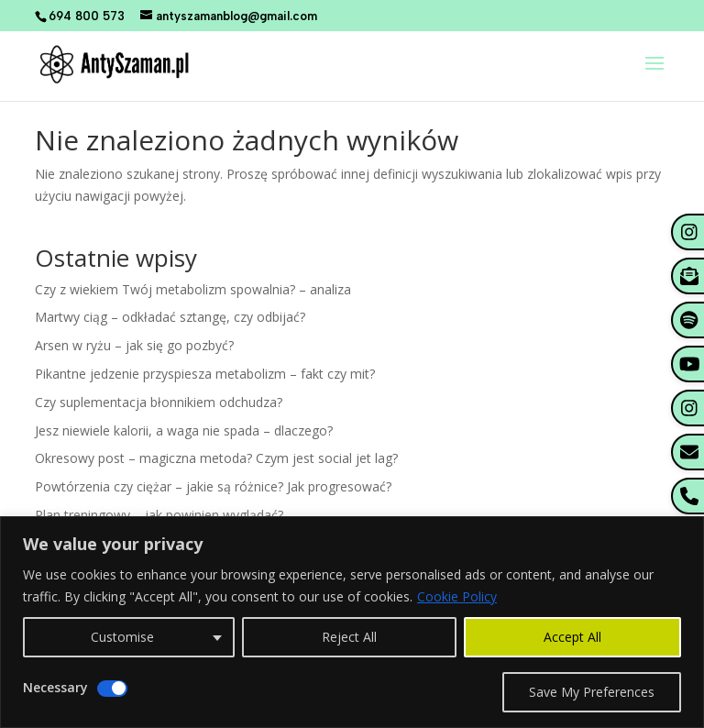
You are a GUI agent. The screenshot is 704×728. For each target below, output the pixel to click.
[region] (352, 622)
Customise (122, 637)
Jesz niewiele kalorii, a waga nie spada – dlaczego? (184, 430)
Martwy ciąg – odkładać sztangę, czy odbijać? (170, 317)
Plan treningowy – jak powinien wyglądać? (159, 515)
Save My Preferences (592, 692)
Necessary (55, 687)
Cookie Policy (457, 596)
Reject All (349, 637)
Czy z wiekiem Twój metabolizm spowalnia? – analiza (193, 289)
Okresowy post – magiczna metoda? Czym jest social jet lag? (216, 458)
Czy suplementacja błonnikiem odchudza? (159, 402)
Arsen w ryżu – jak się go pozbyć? (134, 345)
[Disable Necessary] (112, 689)
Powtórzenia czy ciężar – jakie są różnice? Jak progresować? (213, 486)
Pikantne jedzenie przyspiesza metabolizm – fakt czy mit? (205, 374)
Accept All (572, 637)
